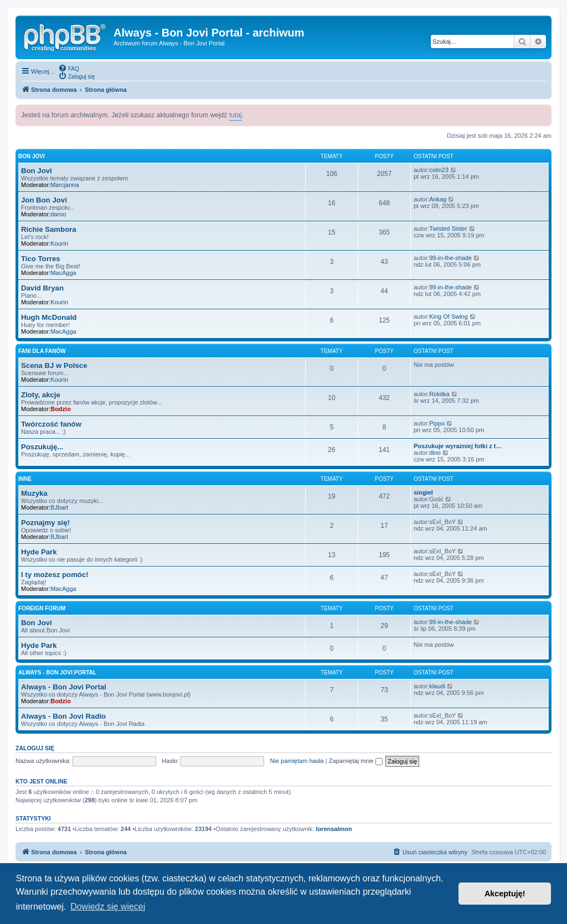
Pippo (437, 423)
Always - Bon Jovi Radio (63, 716)
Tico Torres (41, 259)
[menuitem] (69, 68)
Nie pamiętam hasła (297, 761)
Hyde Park (39, 552)
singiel (423, 492)
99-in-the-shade (450, 258)
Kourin (59, 243)
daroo (58, 214)
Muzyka (34, 493)
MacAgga (63, 273)
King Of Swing (449, 316)
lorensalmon (334, 829)
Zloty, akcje (41, 395)
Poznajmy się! (45, 523)
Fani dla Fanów (42, 351)
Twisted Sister (448, 229)
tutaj (236, 115)
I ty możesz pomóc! (55, 575)
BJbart (59, 507)
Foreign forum (42, 608)
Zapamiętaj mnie (356, 761)
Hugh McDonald (49, 317)
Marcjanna (65, 185)
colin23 (439, 170)
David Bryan (42, 288)
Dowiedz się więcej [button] (108, 907)
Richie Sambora (49, 229)
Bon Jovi (32, 156)
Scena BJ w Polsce (54, 365)
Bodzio (61, 409)
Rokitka (439, 394)
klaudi (437, 686)
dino (435, 453)
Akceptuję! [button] (505, 894)
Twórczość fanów (51, 424)
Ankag (438, 199)
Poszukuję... (42, 447)
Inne (25, 479)
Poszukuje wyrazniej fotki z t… (458, 446)
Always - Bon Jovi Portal (57, 673)
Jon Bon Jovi (44, 200)
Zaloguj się (35, 748)
